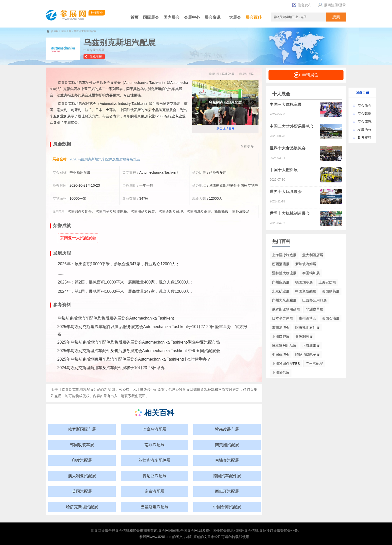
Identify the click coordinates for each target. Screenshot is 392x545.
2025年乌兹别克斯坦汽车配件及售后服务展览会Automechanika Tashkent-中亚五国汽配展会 (139, 351)
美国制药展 (331, 291)
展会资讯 (212, 17)
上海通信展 (281, 373)
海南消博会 (281, 328)
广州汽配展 (314, 364)
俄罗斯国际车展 (82, 429)
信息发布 (302, 5)
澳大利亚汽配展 (82, 476)
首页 (134, 17)
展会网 (163, 530)
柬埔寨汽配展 (227, 460)
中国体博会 (281, 355)
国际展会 (151, 17)
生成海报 (96, 57)
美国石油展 (331, 318)
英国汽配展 (82, 491)
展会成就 (364, 121)
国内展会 (171, 17)
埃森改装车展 (227, 429)
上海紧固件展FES (286, 364)
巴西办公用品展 (314, 300)
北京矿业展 (281, 291)
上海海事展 (311, 346)
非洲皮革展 (314, 309)
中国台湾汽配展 (227, 507)
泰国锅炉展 (311, 273)
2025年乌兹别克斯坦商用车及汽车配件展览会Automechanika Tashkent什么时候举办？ (134, 359)
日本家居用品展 (284, 346)
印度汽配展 (82, 460)
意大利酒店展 (313, 255)
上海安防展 (327, 282)
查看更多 (247, 146)
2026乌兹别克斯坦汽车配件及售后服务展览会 (105, 159)
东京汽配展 (154, 491)
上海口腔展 (281, 337)
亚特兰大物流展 (284, 273)
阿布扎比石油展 (307, 328)
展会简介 (364, 105)
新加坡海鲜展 (306, 264)
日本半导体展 (282, 318)
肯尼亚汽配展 (154, 476)
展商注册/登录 (331, 5)
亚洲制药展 (304, 337)
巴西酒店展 (281, 264)
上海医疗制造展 (284, 255)
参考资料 (364, 137)
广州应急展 (281, 282)
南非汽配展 (154, 445)
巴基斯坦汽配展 (154, 507)
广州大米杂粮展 (284, 300)
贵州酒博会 (307, 318)
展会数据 (364, 113)
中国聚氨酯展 (306, 291)
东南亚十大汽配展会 (78, 238)
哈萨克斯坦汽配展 (82, 507)
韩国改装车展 (82, 445)
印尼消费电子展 (307, 355)
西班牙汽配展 (227, 491)
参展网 (55, 31)
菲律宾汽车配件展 (154, 460)
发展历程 (364, 129)
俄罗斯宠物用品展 (286, 309)
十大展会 (233, 17)
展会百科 (253, 17)
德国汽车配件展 (227, 476)
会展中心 (192, 17)
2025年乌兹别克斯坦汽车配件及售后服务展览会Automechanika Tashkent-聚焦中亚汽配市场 (139, 342)
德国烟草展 (304, 282)
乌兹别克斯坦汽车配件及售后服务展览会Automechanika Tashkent (115, 318)
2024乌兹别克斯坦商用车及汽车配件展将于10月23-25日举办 (111, 368)
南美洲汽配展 (227, 445)
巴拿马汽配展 (154, 429)
